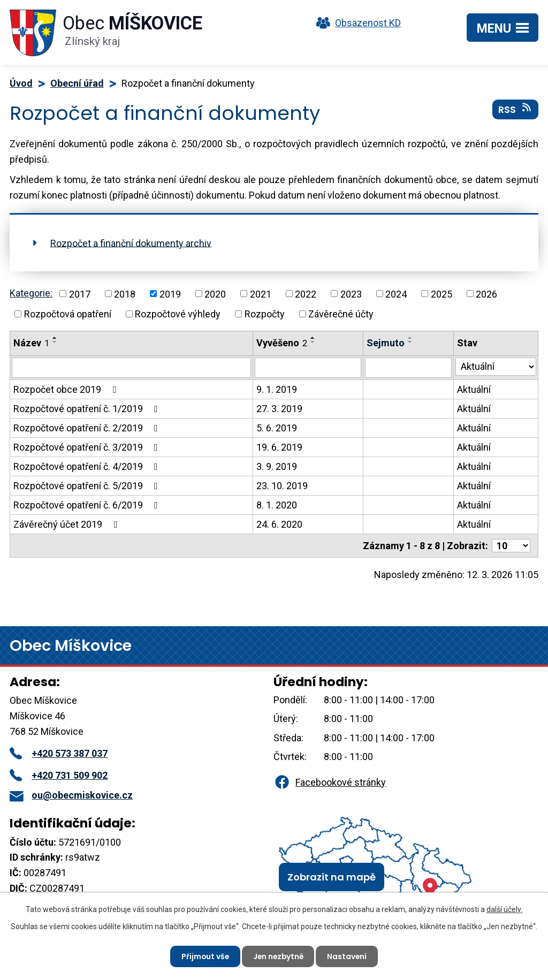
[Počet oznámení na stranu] (511, 546)
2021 (261, 294)
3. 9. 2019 (277, 466)
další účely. (504, 909)
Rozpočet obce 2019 (67, 389)
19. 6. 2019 (279, 447)
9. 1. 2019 (277, 389)
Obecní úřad (77, 83)
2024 (396, 294)
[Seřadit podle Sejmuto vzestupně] (410, 338)
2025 (442, 294)
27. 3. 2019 (279, 409)
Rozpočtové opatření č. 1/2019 (88, 409)
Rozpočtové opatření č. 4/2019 (88, 466)
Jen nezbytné (278, 956)
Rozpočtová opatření (68, 314)
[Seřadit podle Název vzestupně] (55, 338)
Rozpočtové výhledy (178, 314)
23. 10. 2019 (282, 486)
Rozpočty (265, 314)
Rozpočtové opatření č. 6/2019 (88, 505)
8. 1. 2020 (277, 505)
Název (31, 343)
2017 (80, 294)
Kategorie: (31, 293)
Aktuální (474, 389)
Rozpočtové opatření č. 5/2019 (88, 486)
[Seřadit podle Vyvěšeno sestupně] (313, 342)
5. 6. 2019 (277, 428)
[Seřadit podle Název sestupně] (55, 342)
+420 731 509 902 (59, 775)
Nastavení (349, 956)
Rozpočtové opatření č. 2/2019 (88, 428)
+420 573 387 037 (59, 753)
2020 (215, 294)
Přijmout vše (204, 956)
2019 (170, 294)
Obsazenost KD (356, 23)
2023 (351, 294)
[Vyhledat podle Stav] (496, 367)
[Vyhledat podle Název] (131, 368)
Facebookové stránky (330, 782)
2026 (486, 294)
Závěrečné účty (341, 314)
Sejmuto (386, 343)
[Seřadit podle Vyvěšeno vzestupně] (313, 338)
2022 (306, 294)
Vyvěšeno (282, 343)
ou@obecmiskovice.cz (71, 795)
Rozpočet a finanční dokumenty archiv (131, 243)
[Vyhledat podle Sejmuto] (408, 368)
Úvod (21, 83)
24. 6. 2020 (279, 524)
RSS (516, 110)
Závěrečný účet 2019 (67, 524)
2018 (125, 294)
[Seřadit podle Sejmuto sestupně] (410, 342)
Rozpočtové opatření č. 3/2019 (88, 447)
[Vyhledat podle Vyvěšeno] (308, 368)
